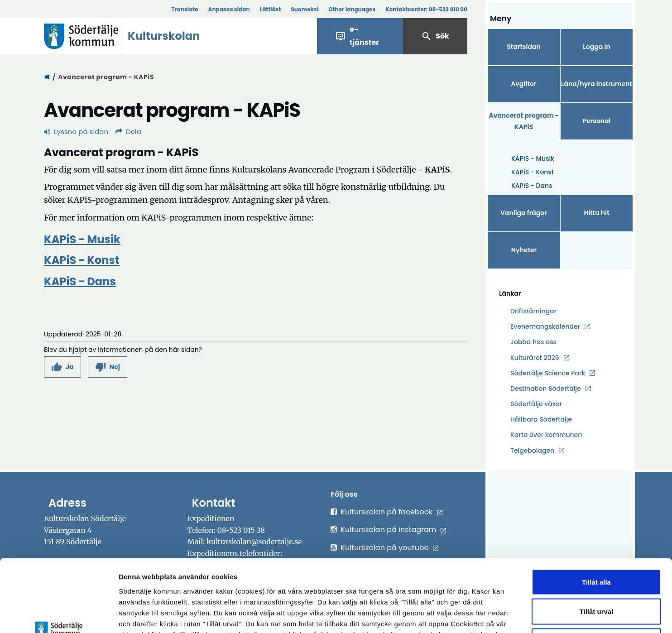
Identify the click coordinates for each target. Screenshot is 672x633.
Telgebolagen (532, 451)
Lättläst (271, 9)
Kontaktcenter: (426, 9)
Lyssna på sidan (76, 132)
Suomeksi (305, 9)
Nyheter (524, 250)
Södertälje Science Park (548, 373)
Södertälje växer (536, 404)
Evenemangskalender (545, 326)
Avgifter (523, 84)
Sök (435, 36)
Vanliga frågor (524, 213)
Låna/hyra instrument (597, 84)
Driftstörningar (533, 311)
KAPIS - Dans (532, 186)
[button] (62, 367)
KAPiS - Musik (533, 158)
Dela (128, 132)
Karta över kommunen (546, 435)
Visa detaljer (496, 615)
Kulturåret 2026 (535, 358)
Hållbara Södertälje (541, 419)
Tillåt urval (597, 544)
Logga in (596, 47)
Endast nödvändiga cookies (596, 573)
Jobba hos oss (533, 342)
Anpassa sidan (229, 9)
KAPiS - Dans (80, 281)
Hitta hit (596, 213)
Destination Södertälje (546, 389)
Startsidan (523, 47)
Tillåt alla (596, 514)
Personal (596, 121)
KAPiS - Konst (533, 172)
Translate (185, 9)
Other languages (352, 9)
